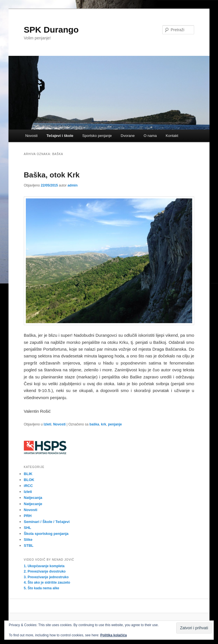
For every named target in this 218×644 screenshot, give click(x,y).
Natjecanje (33, 504)
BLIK (28, 474)
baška (94, 424)
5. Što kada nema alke (42, 588)
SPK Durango (51, 30)
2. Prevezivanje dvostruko (45, 571)
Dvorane (128, 136)
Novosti (31, 136)
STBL (29, 546)
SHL (28, 528)
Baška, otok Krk (52, 175)
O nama (150, 136)
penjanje (115, 424)
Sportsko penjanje (97, 136)
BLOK (29, 480)
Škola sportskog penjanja (46, 534)
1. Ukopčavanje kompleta (44, 566)
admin (73, 185)
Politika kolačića (113, 635)
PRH (28, 516)
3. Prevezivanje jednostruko (46, 577)
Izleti (48, 424)
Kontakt (172, 136)
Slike (28, 540)
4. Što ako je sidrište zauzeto (47, 582)
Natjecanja (33, 498)
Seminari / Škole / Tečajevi (47, 522)
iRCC (28, 486)
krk (104, 424)
